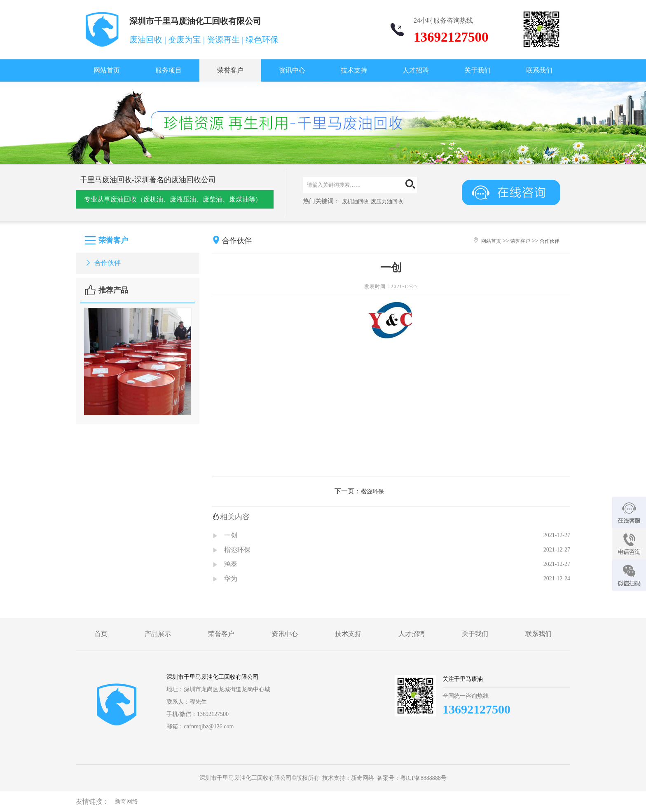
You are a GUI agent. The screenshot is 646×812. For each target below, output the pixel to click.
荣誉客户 (230, 70)
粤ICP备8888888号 (423, 778)
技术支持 (354, 70)
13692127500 (476, 709)
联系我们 (539, 70)
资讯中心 (292, 70)
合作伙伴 (102, 263)
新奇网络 (363, 778)
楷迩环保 (372, 492)
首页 (101, 634)
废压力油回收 (387, 201)
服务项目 (169, 70)
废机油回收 (355, 201)
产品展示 (158, 634)
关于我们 (477, 70)
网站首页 (107, 70)
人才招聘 (416, 70)
